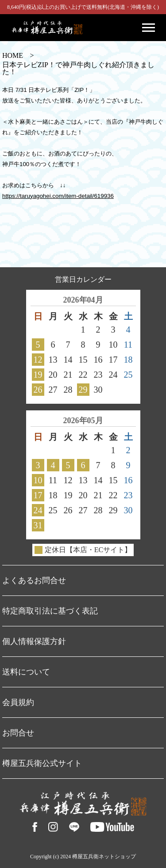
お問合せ (18, 733)
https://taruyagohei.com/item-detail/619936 (58, 196)
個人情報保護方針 (34, 641)
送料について (26, 672)
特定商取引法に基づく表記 (50, 611)
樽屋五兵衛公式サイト (42, 763)
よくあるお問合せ (34, 580)
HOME (13, 56)
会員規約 (18, 702)
